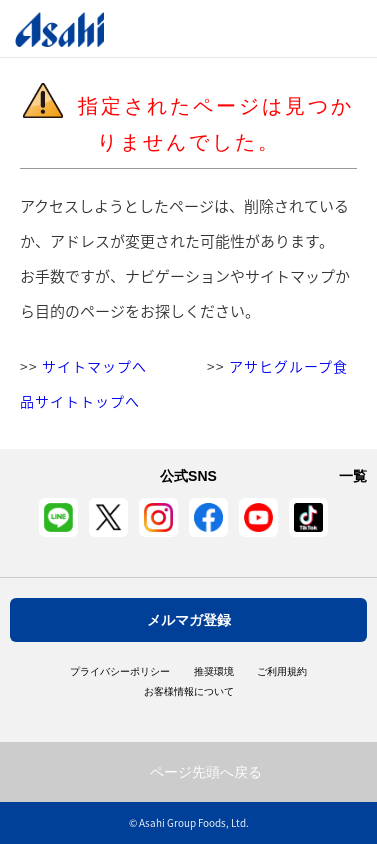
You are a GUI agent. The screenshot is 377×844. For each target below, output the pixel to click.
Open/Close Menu (304, 28)
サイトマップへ (94, 366)
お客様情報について (189, 692)
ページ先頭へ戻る (206, 772)
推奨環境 (214, 672)
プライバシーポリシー (120, 672)
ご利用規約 (282, 672)
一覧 (353, 476)
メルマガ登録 (189, 620)
